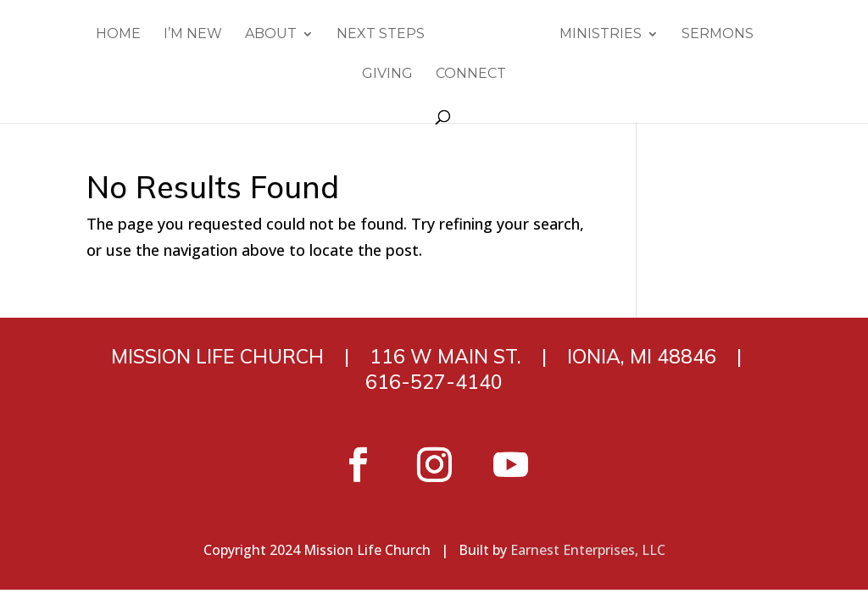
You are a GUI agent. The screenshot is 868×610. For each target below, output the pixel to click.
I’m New (193, 35)
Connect (471, 75)
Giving (387, 75)
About (271, 35)
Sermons (718, 35)
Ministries (601, 35)
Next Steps (381, 35)
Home (118, 35)
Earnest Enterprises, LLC (588, 550)
